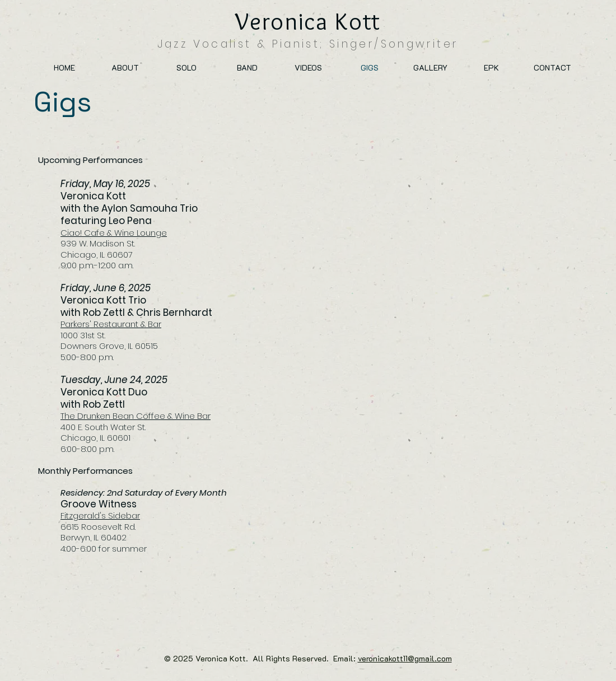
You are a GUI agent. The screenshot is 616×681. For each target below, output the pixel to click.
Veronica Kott (308, 21)
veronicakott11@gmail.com (405, 658)
